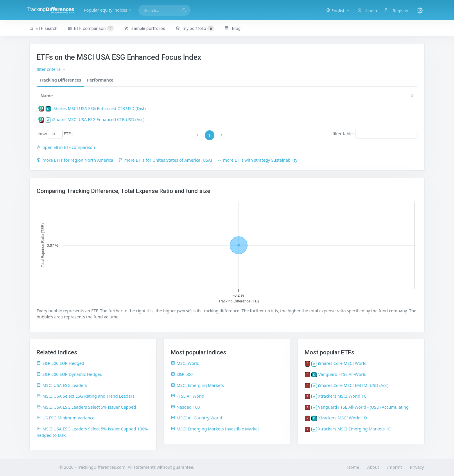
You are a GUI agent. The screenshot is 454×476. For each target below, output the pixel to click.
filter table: (375, 134)
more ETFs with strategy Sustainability (257, 160)
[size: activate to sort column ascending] (244, 96)
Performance (100, 80)
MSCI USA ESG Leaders (62, 385)
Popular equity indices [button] (120, 10)
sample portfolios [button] (145, 28)
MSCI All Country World (197, 418)
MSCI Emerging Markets (197, 385)
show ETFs (55, 134)
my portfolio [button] (195, 28)
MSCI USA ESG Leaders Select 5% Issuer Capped (86, 407)
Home (353, 467)
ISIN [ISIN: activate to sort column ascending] (210, 96)
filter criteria (51, 69)
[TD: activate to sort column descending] (304, 96)
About (373, 467)
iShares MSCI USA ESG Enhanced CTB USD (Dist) (99, 108)
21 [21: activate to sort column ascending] (389, 96)
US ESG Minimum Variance (66, 418)
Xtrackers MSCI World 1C (342, 396)
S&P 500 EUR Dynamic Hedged (70, 374)
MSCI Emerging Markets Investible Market (215, 429)
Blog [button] (233, 28)
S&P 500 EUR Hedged (60, 363)
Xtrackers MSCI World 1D (343, 418)
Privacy (417, 467)
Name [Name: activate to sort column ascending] (47, 96)
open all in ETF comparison (66, 147)
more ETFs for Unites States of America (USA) (165, 160)
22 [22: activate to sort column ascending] (371, 96)
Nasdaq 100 (185, 407)
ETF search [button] (43, 28)
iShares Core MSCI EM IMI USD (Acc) (353, 385)
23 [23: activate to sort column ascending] (354, 96)
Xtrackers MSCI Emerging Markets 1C (355, 429)
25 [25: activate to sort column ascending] (319, 96)
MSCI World (185, 363)
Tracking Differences (60, 80)
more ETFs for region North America (75, 160)
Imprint (395, 467)
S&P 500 (182, 374)
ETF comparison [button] (91, 29)
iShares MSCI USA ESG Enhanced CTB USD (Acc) (98, 119)
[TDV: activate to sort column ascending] (284, 96)
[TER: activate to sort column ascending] (264, 96)
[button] (336, 10)
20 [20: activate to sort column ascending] (406, 96)
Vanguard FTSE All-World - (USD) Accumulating (363, 407)
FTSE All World (188, 396)
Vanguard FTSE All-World (342, 374)
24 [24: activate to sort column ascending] (336, 96)
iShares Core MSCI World (342, 363)
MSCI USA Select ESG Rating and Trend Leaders (86, 396)
